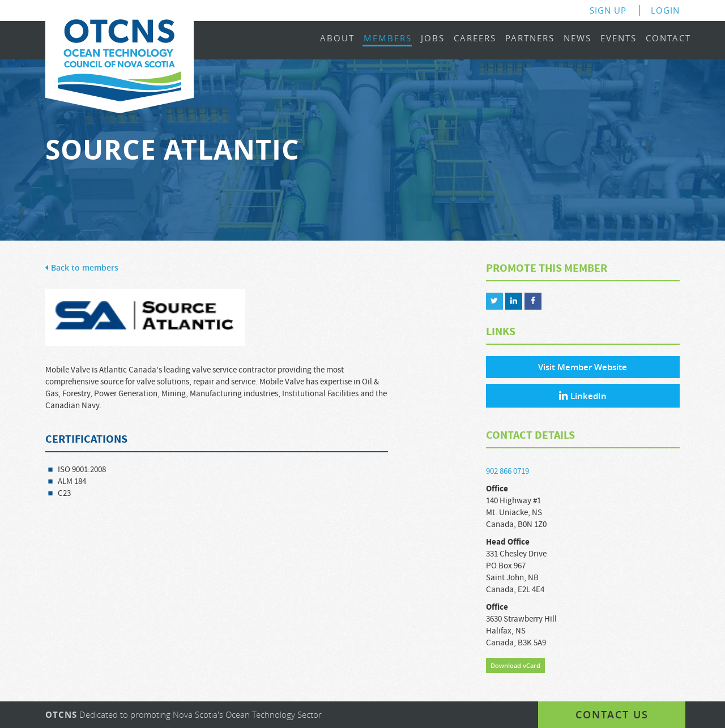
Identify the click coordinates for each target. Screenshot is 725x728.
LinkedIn (583, 396)
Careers (475, 39)
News (577, 39)
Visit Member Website (583, 367)
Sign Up (608, 10)
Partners (530, 39)
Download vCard (515, 665)
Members (388, 39)
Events (619, 39)
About (337, 39)
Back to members (82, 268)
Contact (668, 39)
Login (665, 10)
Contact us (612, 714)
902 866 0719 (507, 471)
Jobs (433, 39)
